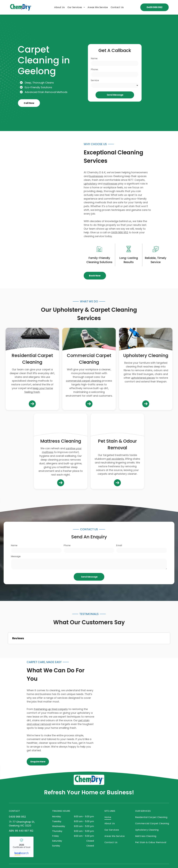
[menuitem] (59, 7)
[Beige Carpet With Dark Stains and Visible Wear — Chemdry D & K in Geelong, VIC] (117, 426)
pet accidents (115, 459)
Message (16, 556)
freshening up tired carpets (51, 709)
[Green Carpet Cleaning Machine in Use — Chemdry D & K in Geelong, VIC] (148, 73)
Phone (67, 545)
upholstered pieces (143, 378)
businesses (96, 176)
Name (14, 545)
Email (119, 545)
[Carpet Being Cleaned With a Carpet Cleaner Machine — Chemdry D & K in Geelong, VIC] (32, 340)
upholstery (90, 184)
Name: (94, 58)
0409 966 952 (120, 232)
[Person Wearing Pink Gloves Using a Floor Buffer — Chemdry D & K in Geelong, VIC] (89, 340)
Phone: (94, 69)
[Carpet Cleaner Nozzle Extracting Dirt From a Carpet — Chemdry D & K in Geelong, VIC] (142, 712)
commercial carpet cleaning (84, 381)
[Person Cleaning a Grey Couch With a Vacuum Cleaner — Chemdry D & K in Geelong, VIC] (146, 340)
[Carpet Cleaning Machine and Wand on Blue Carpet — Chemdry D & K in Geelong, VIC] (36, 210)
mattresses (110, 184)
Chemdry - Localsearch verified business (21, 847)
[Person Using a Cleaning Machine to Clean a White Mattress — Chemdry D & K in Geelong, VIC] (61, 426)
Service (95, 80)
